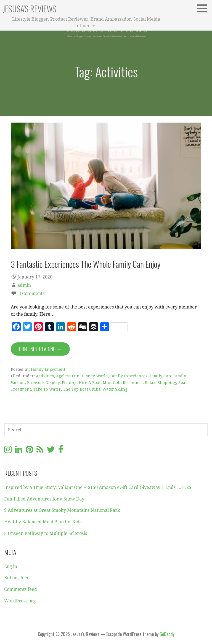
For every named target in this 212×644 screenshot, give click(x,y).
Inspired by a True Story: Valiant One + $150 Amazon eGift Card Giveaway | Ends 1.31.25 (98, 487)
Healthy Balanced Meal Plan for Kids (43, 522)
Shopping (167, 383)
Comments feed (21, 589)
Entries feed (17, 578)
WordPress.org (20, 601)
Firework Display (43, 383)
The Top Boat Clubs (82, 389)
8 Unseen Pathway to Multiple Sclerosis (46, 533)
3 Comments (31, 293)
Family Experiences (129, 376)
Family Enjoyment (48, 369)
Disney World (95, 376)
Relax (150, 383)
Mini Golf (112, 383)
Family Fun (160, 376)
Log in (11, 566)
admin (24, 285)
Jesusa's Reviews (30, 9)
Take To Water (47, 389)
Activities (45, 376)
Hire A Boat (90, 383)
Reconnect (133, 383)
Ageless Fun (68, 376)
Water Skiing (115, 389)
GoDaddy (167, 634)
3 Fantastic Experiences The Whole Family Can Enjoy (86, 264)
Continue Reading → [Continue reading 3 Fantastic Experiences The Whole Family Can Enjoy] (40, 349)
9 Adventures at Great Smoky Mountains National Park (62, 510)
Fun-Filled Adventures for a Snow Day (44, 499)
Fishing (69, 383)
